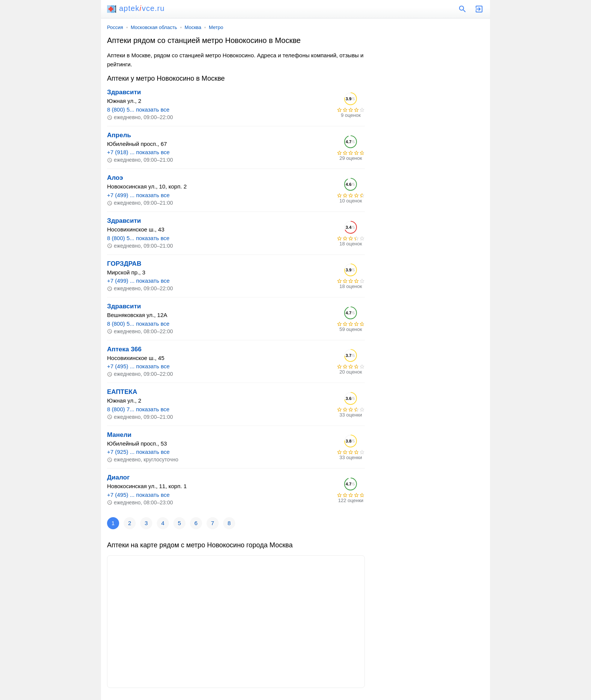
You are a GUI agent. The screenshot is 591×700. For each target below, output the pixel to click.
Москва (193, 27)
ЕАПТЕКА (122, 392)
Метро (216, 27)
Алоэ (115, 178)
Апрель (119, 135)
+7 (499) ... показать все (138, 195)
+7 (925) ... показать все (138, 452)
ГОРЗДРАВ (124, 264)
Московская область (154, 27)
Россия (115, 27)
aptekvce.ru (136, 8)
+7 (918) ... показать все (138, 152)
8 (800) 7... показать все (138, 409)
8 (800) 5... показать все (138, 110)
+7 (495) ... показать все (138, 366)
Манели (119, 435)
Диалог (118, 477)
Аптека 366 (124, 349)
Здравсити (124, 92)
